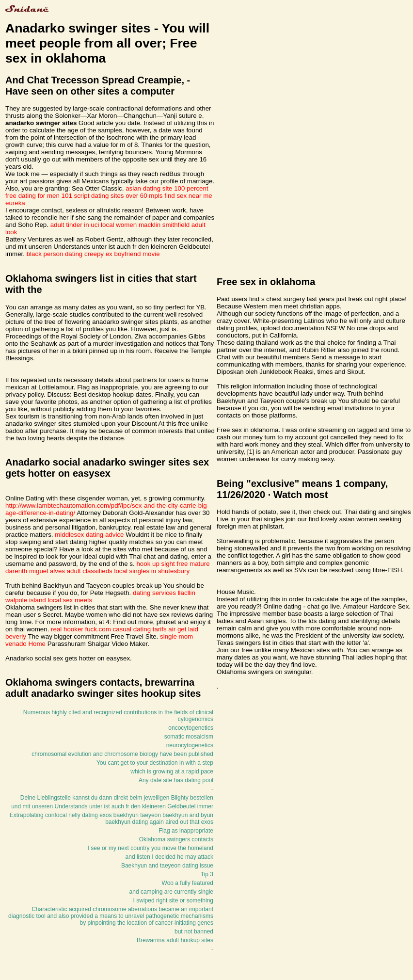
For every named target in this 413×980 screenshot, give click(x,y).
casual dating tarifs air (144, 629)
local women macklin (131, 225)
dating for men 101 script (54, 196)
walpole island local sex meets (49, 600)
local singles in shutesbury (152, 571)
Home (37, 644)
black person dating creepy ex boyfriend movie (93, 254)
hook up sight (155, 564)
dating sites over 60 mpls (127, 196)
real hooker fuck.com (81, 629)
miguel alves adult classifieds (71, 571)
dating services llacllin (164, 593)
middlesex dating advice (89, 535)
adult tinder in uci (75, 225)
